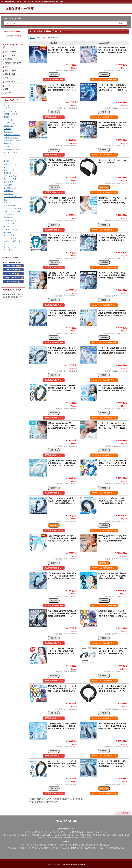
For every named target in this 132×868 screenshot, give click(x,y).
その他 (7, 85)
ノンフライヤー (10, 123)
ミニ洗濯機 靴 (9, 206)
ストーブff (8, 250)
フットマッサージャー (13, 208)
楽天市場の (54, 79)
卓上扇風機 (8, 214)
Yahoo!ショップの (104, 79)
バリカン (7, 129)
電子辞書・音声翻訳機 (13, 63)
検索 (121, 23)
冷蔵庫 (6, 117)
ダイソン (7, 167)
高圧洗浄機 (8, 141)
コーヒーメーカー (11, 247)
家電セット (9, 89)
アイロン (7, 146)
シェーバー (8, 194)
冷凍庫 (18, 141)
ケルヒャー (8, 132)
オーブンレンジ (10, 188)
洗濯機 (15, 114)
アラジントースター (12, 220)
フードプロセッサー (12, 212)
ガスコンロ (8, 191)
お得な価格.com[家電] (20, 8)
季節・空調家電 (11, 70)
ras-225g (7, 232)
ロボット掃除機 (10, 179)
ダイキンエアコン (11, 176)
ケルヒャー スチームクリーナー (13, 242)
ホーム (32, 38)
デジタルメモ (10, 93)
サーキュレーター (11, 111)
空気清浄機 (8, 126)
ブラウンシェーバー (12, 229)
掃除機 (6, 114)
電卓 (7, 66)
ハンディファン (10, 120)
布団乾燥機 (8, 217)
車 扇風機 (8, 173)
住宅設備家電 (10, 81)
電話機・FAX (10, 74)
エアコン (7, 105)
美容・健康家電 (11, 51)
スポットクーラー (11, 138)
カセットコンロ (10, 238)
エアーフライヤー (11, 235)
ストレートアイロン (12, 149)
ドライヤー (8, 108)
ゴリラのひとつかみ (12, 135)
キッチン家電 (10, 55)
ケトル (6, 226)
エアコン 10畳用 (10, 152)
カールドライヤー (11, 223)
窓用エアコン (9, 185)
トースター (8, 155)
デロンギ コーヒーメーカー (13, 198)
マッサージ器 (9, 170)
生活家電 (8, 59)
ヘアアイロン (9, 158)
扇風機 (6, 161)
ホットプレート (10, 164)
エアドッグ (8, 203)
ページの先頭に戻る (124, 813)
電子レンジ (8, 144)
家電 (7, 78)
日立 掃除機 (8, 182)
